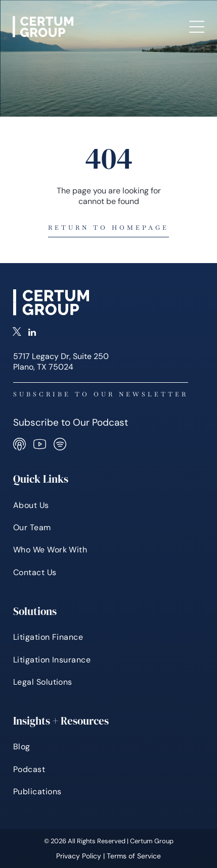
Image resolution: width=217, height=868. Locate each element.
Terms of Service (134, 856)
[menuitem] (109, 505)
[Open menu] (197, 27)
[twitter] (17, 333)
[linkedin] (32, 333)
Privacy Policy (79, 856)
